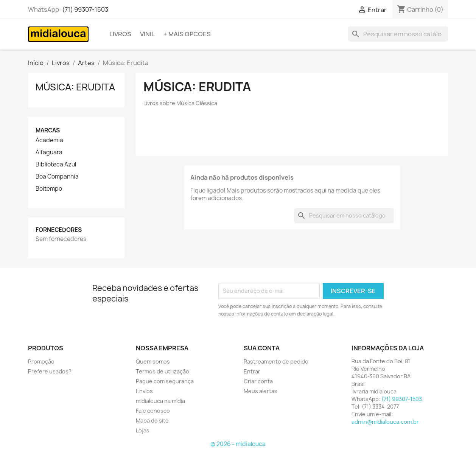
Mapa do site (152, 421)
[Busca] (398, 34)
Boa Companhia (57, 177)
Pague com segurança (165, 381)
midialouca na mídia (160, 401)
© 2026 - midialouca (238, 444)
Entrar (252, 371)
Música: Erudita (75, 87)
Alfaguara (49, 152)
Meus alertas (261, 391)
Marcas (48, 130)
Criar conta (258, 381)
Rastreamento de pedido (276, 361)
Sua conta (262, 348)
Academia (49, 140)
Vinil (147, 34)
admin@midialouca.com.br (385, 422)
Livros (120, 34)
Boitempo (49, 189)
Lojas (143, 430)
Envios (144, 391)
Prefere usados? (50, 371)
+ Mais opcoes (187, 34)
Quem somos (153, 361)
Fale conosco (153, 411)
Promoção (41, 361)
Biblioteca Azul (56, 165)
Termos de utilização (163, 371)
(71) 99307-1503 (85, 9)
